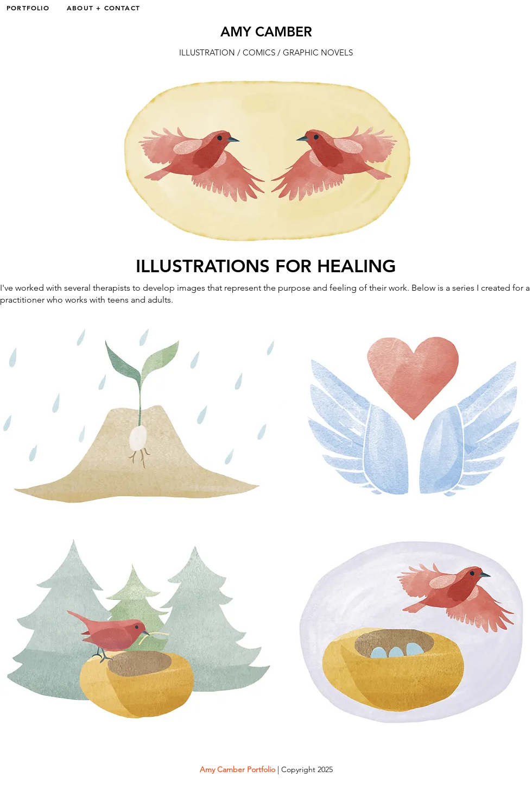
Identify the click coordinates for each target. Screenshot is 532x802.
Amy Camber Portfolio (237, 769)
